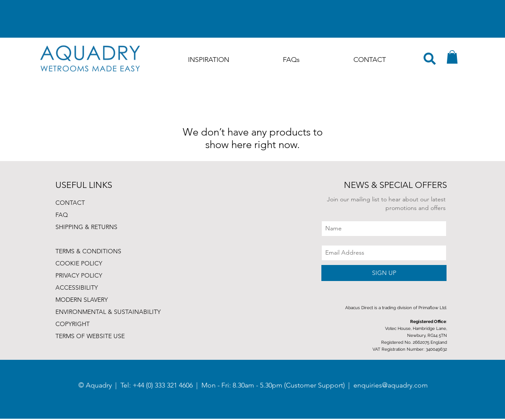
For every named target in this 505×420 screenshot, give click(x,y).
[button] (452, 57)
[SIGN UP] (384, 273)
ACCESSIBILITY (77, 288)
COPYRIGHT (73, 324)
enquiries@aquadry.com (391, 385)
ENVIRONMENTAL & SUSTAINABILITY (108, 312)
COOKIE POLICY (79, 263)
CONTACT (70, 203)
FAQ (62, 215)
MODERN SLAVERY (82, 300)
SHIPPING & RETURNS (86, 227)
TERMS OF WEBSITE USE (90, 336)
